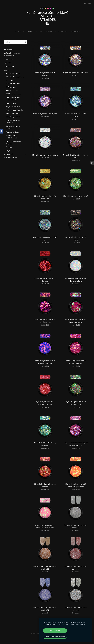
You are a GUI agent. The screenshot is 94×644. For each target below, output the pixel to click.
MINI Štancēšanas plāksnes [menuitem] (15, 76)
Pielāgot (82, 624)
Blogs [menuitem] (39, 31)
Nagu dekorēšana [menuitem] (12, 131)
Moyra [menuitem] (6, 69)
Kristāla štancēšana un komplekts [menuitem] (14, 121)
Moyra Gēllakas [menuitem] (11, 103)
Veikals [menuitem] (29, 31)
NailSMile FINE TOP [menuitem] (11, 157)
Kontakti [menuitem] (76, 31)
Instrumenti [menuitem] (8, 154)
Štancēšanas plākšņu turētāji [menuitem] (13, 127)
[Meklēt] (15, 41)
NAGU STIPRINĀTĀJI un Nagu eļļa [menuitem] (14, 142)
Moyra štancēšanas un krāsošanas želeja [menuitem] (14, 98)
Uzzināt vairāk (74, 624)
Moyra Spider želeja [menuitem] (13, 113)
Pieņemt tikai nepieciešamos (55, 636)
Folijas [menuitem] (8, 150)
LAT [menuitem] (84, 3)
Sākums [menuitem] (18, 31)
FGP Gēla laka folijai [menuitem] (13, 90)
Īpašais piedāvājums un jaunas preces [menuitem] (12, 54)
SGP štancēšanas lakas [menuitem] (14, 93)
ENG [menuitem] (88, 3)
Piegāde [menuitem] (50, 31)
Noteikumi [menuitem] (62, 31)
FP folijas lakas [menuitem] (11, 86)
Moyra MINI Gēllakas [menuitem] (13, 106)
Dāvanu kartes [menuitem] (9, 66)
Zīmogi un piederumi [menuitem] (13, 116)
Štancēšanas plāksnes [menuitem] (13, 73)
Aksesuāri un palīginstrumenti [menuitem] (12, 136)
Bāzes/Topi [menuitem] (10, 80)
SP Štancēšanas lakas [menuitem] (13, 83)
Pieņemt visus (55, 630)
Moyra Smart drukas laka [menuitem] (14, 109)
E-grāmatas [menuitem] (8, 62)
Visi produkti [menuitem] (8, 49)
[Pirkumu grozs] (92, 163)
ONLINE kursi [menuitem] (9, 59)
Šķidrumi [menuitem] (9, 147)
